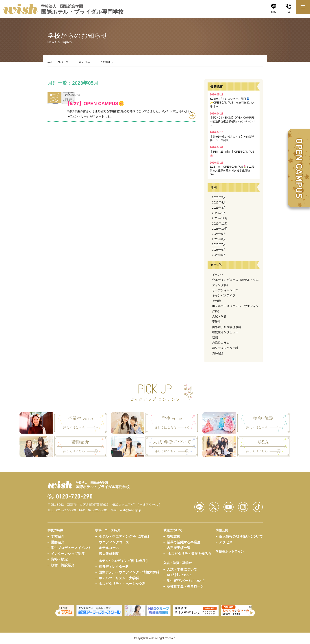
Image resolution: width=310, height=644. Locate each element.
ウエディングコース (114, 542)
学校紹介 (58, 536)
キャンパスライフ (224, 295)
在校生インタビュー (225, 332)
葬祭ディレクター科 (225, 348)
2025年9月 (219, 234)
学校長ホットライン (230, 551)
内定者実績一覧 (179, 548)
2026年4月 (219, 202)
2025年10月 (220, 229)
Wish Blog (84, 62)
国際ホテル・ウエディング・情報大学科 (129, 572)
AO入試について (179, 575)
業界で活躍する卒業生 (184, 542)
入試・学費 (219, 317)
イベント (218, 275)
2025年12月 (220, 218)
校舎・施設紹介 (63, 565)
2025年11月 (220, 224)
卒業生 (216, 322)
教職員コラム (221, 343)
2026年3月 (219, 208)
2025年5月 (219, 255)
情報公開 (222, 530)
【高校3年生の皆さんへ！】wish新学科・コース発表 (232, 136)
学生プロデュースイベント (71, 548)
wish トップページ (58, 62)
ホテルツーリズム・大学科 (119, 578)
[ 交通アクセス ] (149, 505)
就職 (215, 337)
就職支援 (173, 536)
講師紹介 (218, 353)
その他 (216, 301)
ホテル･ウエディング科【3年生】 (124, 561)
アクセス (226, 542)
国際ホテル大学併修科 (227, 327)
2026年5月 (219, 197)
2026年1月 (219, 213)
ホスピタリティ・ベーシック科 (122, 584)
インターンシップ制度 (68, 554)
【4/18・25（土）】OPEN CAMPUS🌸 (232, 151)
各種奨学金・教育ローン (185, 586)
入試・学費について (182, 569)
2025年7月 (219, 244)
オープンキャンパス (225, 290)
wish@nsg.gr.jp (130, 510)
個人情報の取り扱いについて (241, 536)
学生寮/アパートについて (186, 581)
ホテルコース (109, 548)
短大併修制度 (109, 554)
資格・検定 (59, 559)
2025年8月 (219, 239)
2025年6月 (219, 250)
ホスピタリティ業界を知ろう (190, 554)
